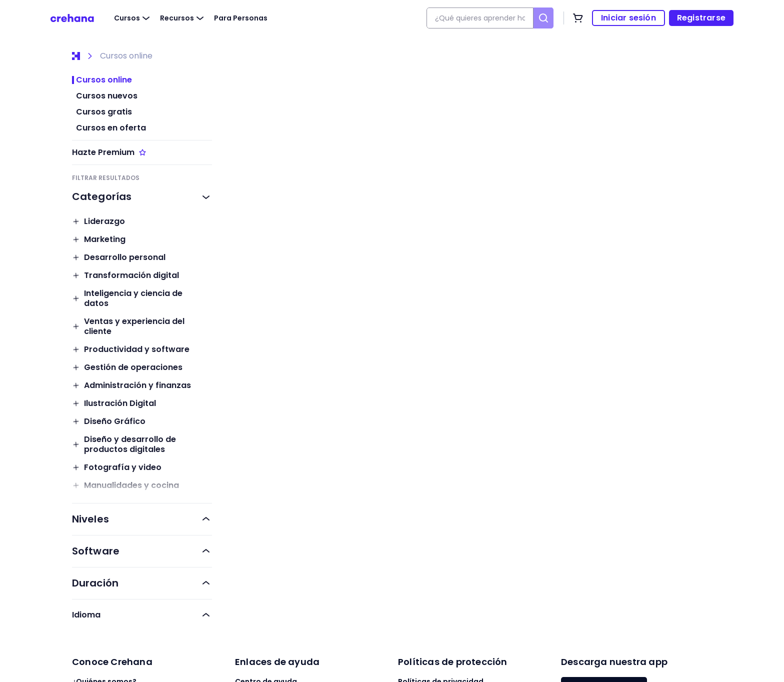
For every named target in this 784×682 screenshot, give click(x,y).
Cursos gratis (104, 112)
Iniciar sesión (628, 18)
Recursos (183, 18)
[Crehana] (72, 18)
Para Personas (241, 18)
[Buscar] (543, 18)
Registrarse (701, 18)
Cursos (133, 18)
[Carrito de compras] (578, 18)
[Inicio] (76, 56)
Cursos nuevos (107, 96)
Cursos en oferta (111, 128)
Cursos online (126, 56)
